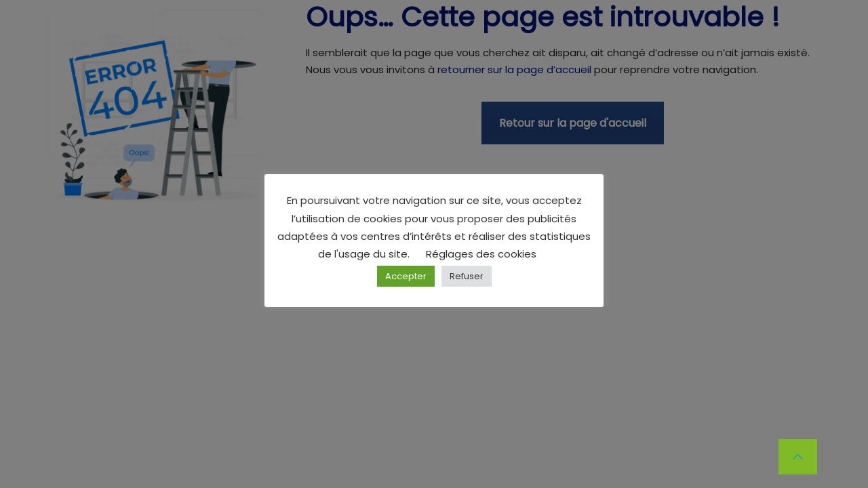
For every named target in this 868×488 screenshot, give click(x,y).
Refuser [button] (467, 276)
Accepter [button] (406, 276)
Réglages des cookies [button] (481, 254)
